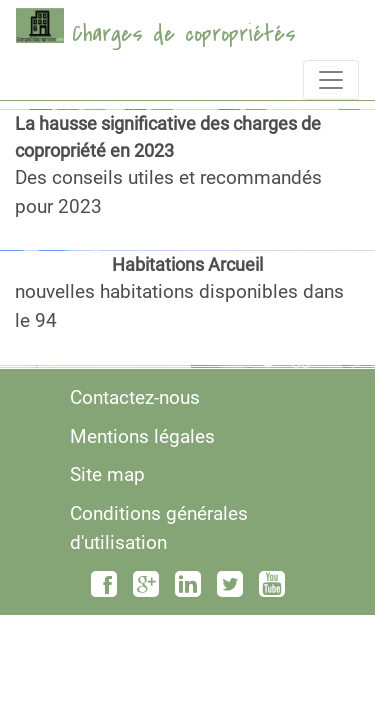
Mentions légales (142, 436)
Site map (107, 474)
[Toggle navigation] (331, 80)
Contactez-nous (135, 397)
